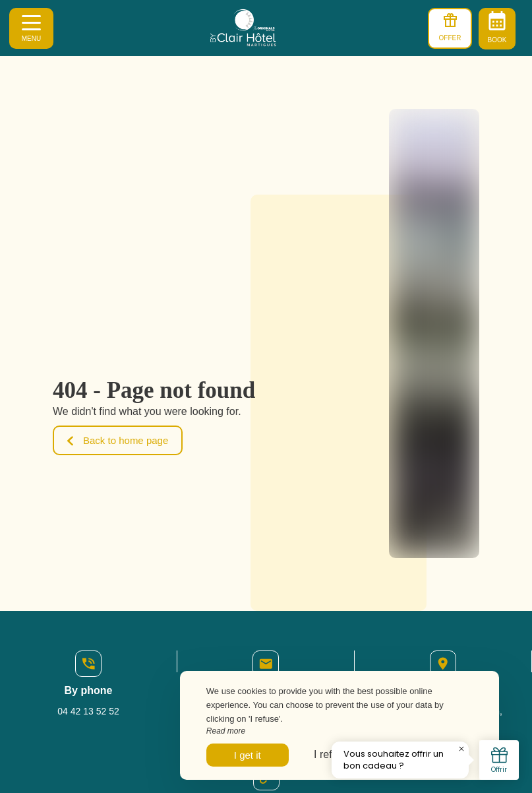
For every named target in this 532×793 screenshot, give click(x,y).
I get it (248, 755)
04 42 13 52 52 (88, 711)
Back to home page (118, 440)
